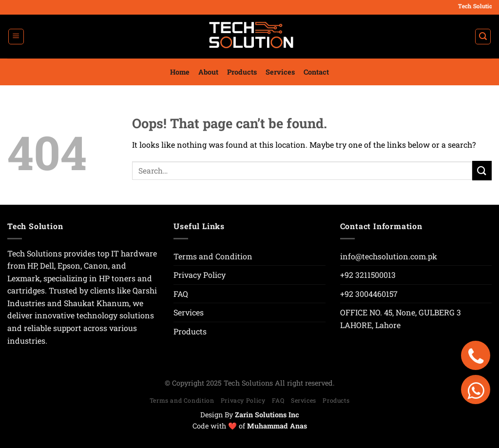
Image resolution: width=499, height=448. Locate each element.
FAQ (181, 294)
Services (280, 72)
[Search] (483, 37)
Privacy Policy (200, 275)
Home (180, 72)
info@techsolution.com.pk (389, 256)
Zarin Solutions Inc (267, 415)
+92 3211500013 (368, 275)
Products (242, 72)
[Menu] (16, 37)
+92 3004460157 (369, 294)
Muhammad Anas (277, 426)
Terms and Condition (213, 256)
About (208, 72)
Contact (316, 72)
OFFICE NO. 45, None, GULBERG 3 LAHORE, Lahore (401, 319)
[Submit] (482, 170)
